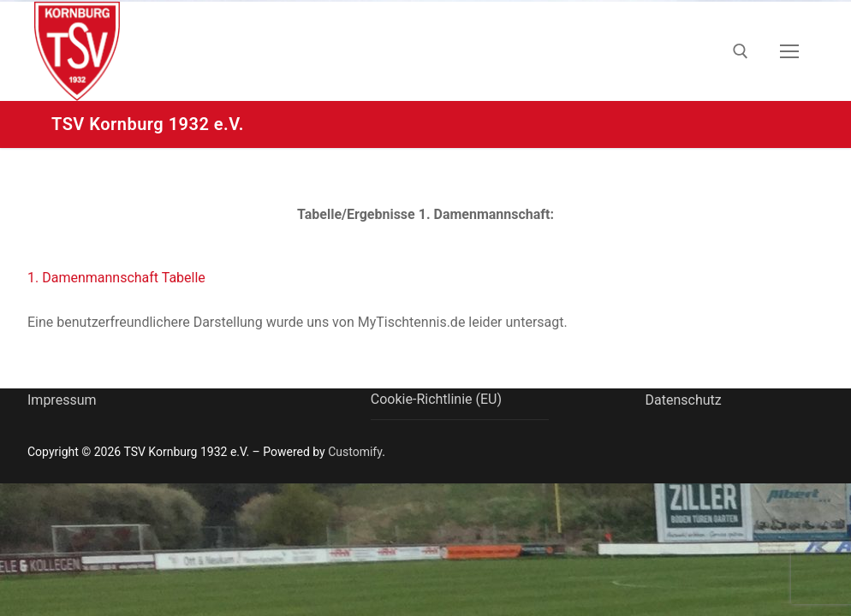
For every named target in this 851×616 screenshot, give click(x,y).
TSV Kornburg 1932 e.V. (148, 124)
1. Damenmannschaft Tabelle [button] (116, 278)
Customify (355, 452)
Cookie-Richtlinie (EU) (436, 399)
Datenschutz (683, 400)
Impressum (62, 400)
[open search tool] (741, 51)
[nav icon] (789, 51)
